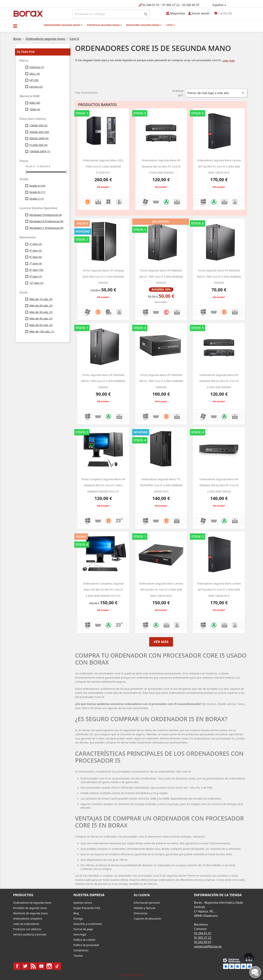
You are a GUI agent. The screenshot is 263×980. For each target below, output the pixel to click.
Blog (76, 913)
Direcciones (141, 913)
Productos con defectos (27, 929)
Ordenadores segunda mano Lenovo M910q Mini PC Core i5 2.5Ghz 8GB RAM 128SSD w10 (161, 590)
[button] (15, 26)
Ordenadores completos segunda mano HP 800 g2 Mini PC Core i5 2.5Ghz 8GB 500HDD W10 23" (103, 590)
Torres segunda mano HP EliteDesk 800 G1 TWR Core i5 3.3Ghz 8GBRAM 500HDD (161, 277)
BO (28, 13)
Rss (33, 966)
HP (34, 80)
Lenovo (36, 87)
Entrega (78, 919)
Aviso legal (80, 934)
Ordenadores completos (28, 919)
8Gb (35, 103)
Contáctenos (81, 950)
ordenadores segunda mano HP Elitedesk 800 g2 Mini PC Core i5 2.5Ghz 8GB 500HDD (161, 166)
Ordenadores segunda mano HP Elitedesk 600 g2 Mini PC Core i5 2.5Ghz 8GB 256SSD (219, 485)
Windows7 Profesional (46, 215)
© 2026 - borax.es (131, 975)
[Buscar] (111, 14)
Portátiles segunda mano (104, 25)
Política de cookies (84, 940)
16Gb (35, 109)
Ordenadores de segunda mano (32, 903)
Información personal (147, 903)
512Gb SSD (38, 145)
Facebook (17, 966)
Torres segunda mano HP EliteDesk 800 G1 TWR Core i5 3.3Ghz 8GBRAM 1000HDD (161, 381)
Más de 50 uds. (41, 325)
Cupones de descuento (147, 919)
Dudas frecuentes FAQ (87, 908)
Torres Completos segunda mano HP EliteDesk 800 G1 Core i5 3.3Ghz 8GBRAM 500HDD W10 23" (103, 485)
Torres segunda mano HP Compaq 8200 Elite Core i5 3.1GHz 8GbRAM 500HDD (103, 277)
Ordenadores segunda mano (63, 25)
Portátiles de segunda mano (30, 908)
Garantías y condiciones (88, 924)
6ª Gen (36, 257)
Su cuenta (142, 895)
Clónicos (37, 67)
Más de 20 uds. (41, 305)
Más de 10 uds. (41, 299)
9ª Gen (36, 276)
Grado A (37, 186)
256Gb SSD (39, 132)
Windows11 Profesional (46, 228)
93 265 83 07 (191, 5)
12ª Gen (36, 283)
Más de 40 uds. (41, 318)
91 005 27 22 (171, 5)
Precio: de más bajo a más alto (216, 93)
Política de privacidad (86, 945)
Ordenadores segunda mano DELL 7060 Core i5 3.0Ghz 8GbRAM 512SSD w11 (103, 166)
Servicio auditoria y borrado (30, 934)
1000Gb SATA (40, 151)
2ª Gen (36, 244)
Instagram (49, 966)
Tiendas (78, 956)
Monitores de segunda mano (31, 913)
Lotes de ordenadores (26, 924)
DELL (35, 74)
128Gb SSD (38, 125)
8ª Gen (36, 270)
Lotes (170, 25)
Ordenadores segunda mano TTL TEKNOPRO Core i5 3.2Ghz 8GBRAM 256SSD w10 (161, 485)
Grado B (37, 192)
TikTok (57, 966)
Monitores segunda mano (144, 25)
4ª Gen (36, 250)
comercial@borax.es (208, 946)
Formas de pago (83, 929)
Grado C (37, 199)
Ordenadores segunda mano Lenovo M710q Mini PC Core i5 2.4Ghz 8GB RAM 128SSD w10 (219, 166)
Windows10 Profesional (46, 221)
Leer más (229, 60)
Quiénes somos (83, 903)
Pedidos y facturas (145, 908)
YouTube (41, 966)
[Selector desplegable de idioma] (220, 5)
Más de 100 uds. (42, 331)
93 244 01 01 (151, 5)
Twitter (25, 966)
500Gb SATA (39, 138)
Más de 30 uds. (41, 312)
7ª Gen (36, 263)
